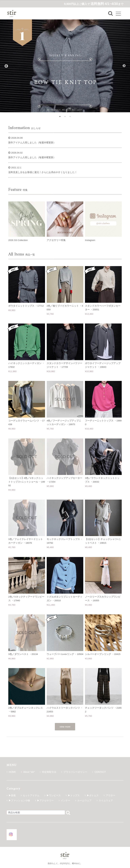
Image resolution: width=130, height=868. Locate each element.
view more (65, 727)
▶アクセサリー (45, 800)
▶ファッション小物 (19, 800)
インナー (66, 800)
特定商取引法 (48, 772)
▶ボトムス (93, 795)
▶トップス (74, 795)
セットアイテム (31, 795)
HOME (11, 772)
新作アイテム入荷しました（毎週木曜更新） (32, 143)
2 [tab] (65, 116)
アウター (111, 795)
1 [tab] (60, 116)
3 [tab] (70, 116)
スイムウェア (106, 800)
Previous (6, 66)
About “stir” (28, 772)
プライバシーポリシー (74, 772)
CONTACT (99, 772)
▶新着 (12, 795)
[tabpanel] (65, 66)
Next (124, 66)
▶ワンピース (54, 795)
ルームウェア (84, 800)
